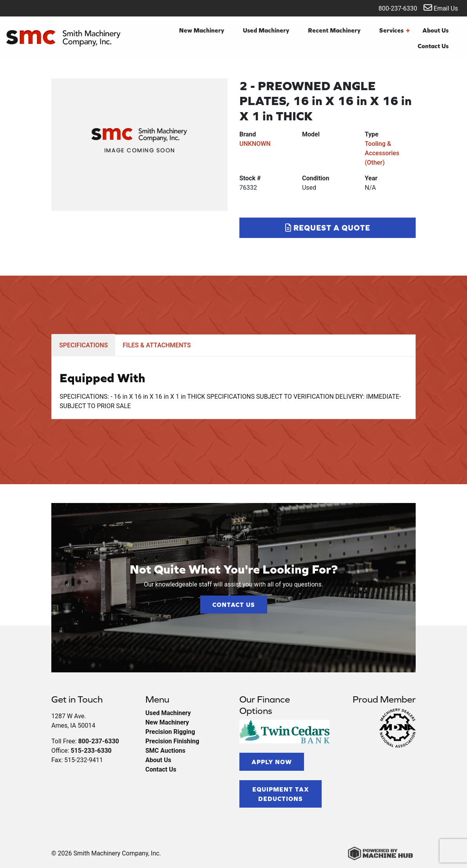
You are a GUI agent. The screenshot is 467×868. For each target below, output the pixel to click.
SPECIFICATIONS (83, 345)
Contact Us (433, 46)
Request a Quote (328, 228)
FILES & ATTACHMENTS (157, 345)
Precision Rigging (170, 732)
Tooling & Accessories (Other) (382, 153)
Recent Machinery (334, 30)
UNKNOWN (255, 144)
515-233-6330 (91, 751)
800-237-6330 (393, 8)
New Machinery (202, 30)
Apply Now (272, 762)
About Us (435, 30)
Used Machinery (266, 30)
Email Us (441, 8)
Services (395, 30)
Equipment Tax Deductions (281, 794)
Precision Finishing (172, 741)
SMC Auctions (165, 751)
